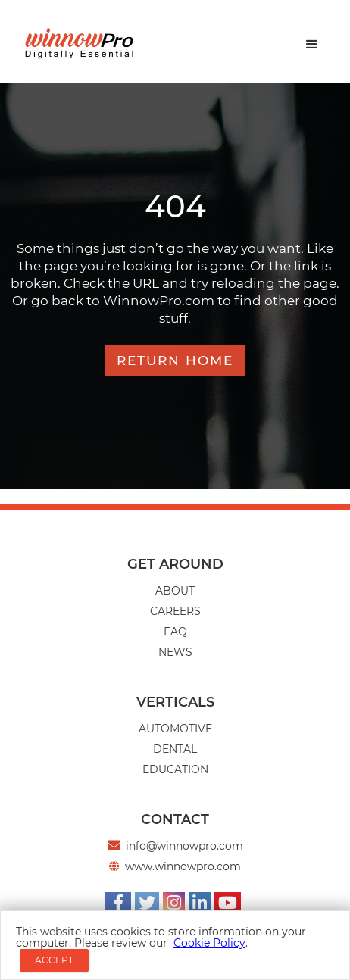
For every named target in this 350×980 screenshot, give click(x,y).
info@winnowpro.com (184, 846)
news (175, 652)
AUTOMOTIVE (175, 729)
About (175, 591)
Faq (175, 632)
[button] (312, 45)
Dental (175, 749)
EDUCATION (175, 769)
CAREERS (175, 611)
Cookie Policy (209, 943)
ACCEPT (54, 960)
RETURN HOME (175, 360)
